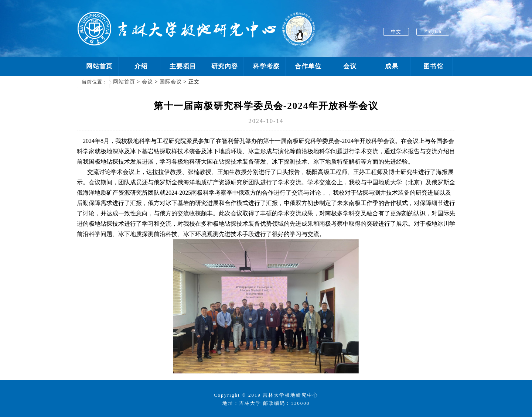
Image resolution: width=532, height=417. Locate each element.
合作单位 (308, 66)
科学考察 (266, 66)
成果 (392, 66)
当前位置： (95, 82)
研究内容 (225, 66)
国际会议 (171, 82)
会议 (350, 66)
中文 (396, 32)
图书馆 (433, 66)
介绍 (141, 66)
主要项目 (183, 66)
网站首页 (99, 66)
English (433, 32)
